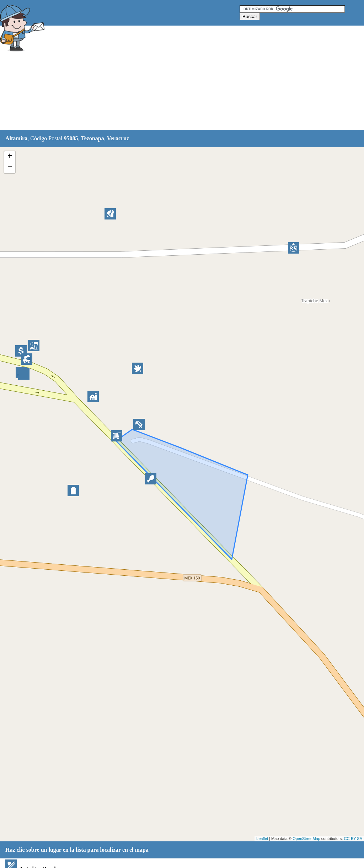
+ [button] (10, 157)
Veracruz (118, 138)
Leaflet (262, 839)
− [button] (10, 168)
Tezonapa (92, 138)
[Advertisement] (177, 78)
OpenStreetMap (306, 839)
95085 (71, 138)
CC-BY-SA (353, 839)
